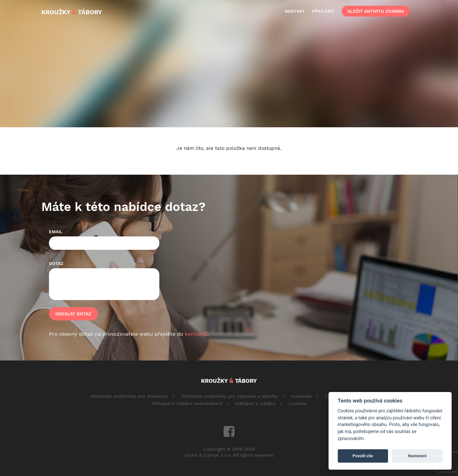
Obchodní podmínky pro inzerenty (129, 396)
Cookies (297, 403)
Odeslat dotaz (73, 314)
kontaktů (196, 334)
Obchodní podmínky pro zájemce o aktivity (229, 396)
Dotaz (56, 263)
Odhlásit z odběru (255, 403)
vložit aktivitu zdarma (376, 11)
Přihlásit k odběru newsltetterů (187, 403)
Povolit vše (363, 456)
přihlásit (323, 11)
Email (56, 232)
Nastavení (417, 456)
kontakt (295, 11)
